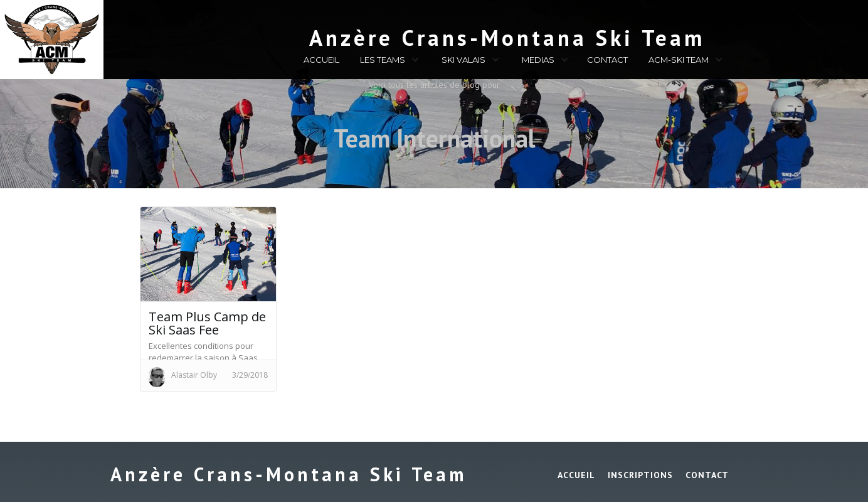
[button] (388, 61)
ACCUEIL (321, 60)
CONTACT (607, 60)
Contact (707, 475)
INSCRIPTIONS (640, 475)
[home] (440, 35)
